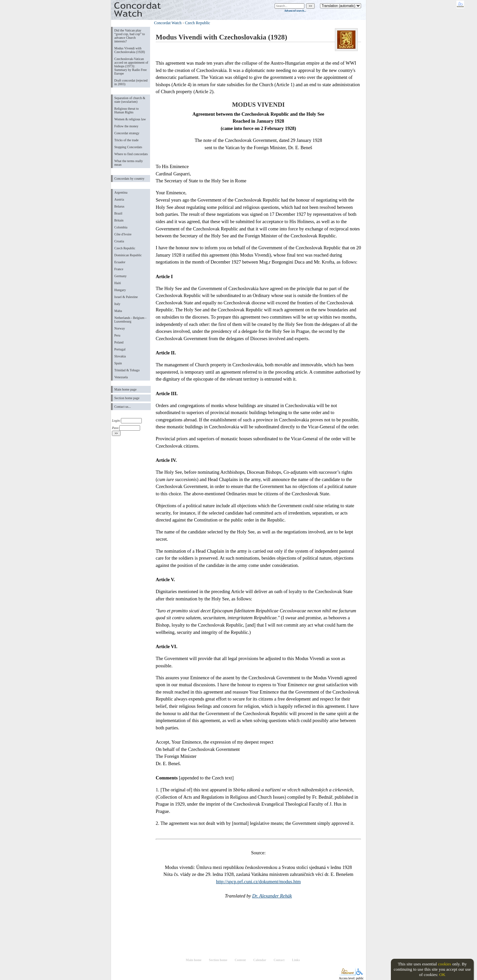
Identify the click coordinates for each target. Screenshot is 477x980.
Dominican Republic (128, 255)
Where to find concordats (131, 154)
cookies (445, 964)
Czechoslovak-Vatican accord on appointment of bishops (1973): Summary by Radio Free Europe (131, 66)
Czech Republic (125, 248)
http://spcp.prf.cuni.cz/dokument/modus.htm (258, 882)
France (119, 269)
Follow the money (126, 126)
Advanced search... (295, 11)
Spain (118, 363)
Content (240, 960)
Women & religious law (130, 119)
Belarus (119, 206)
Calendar (260, 960)
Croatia (119, 241)
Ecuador (120, 262)
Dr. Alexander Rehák (272, 896)
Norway (120, 328)
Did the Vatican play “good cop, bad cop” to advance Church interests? (130, 36)
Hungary (120, 290)
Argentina (121, 192)
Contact (279, 960)
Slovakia (120, 356)
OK (442, 975)
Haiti (118, 283)
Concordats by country (129, 179)
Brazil (118, 213)
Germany (120, 276)
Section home (218, 960)
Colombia (121, 227)
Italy (117, 304)
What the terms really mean (129, 163)
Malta (118, 311)
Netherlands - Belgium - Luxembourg (130, 320)
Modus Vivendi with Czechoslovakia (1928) (130, 50)
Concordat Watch (168, 23)
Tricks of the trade (126, 140)
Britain (119, 220)
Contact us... (123, 407)
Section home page (127, 398)
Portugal (120, 349)
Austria (119, 199)
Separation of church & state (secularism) (130, 100)
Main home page (125, 389)
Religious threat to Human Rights (127, 110)
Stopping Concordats (128, 147)
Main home (194, 960)
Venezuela (121, 377)
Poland (119, 342)
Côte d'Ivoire (123, 234)
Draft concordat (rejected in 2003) (131, 82)
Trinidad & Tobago (127, 370)
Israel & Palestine (126, 297)
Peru (117, 335)
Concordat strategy (127, 133)
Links (296, 960)
